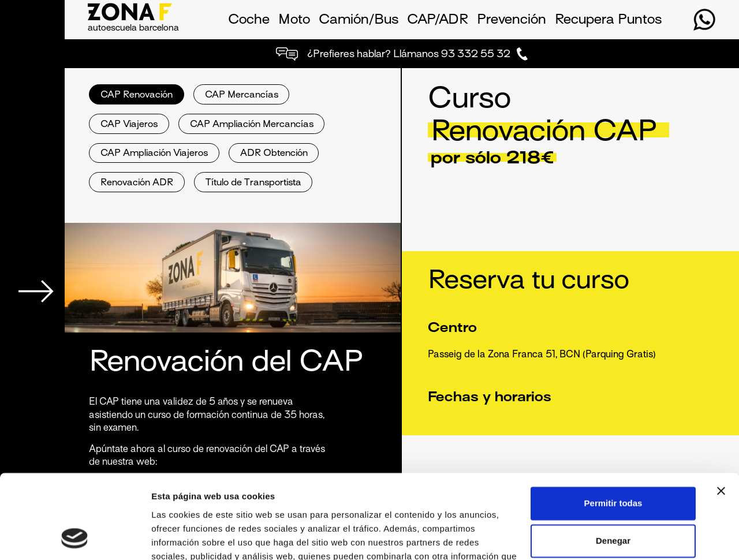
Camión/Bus (359, 20)
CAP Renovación (137, 96)
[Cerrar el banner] (721, 412)
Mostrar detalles (185, 537)
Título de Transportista (253, 183)
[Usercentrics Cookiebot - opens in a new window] (75, 537)
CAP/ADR (438, 20)
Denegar (613, 462)
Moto (294, 20)
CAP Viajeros (129, 125)
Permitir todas (613, 425)
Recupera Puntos (608, 20)
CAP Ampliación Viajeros (154, 154)
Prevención (512, 20)
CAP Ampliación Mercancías (252, 125)
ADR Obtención (274, 154)
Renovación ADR (137, 183)
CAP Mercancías (242, 96)
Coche (249, 20)
